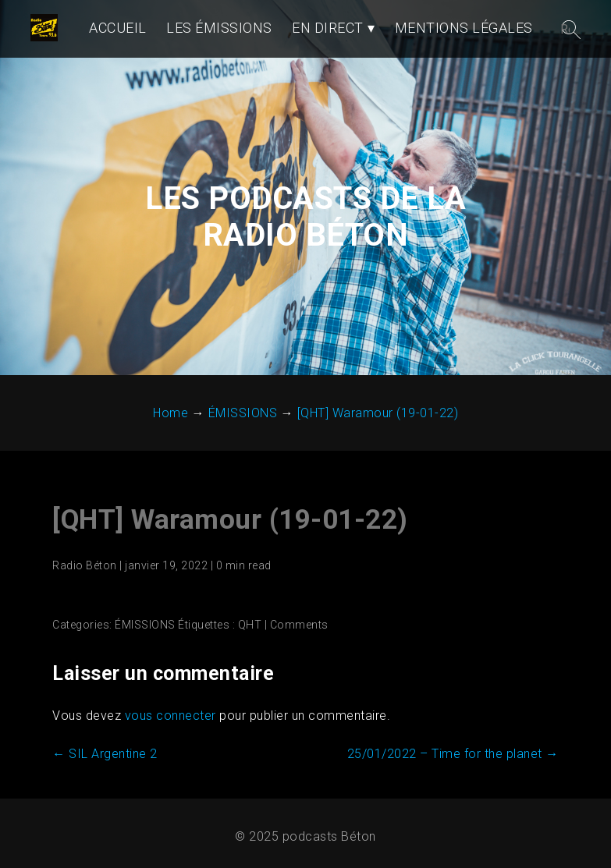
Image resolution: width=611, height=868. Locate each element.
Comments (299, 625)
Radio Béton (85, 565)
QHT (250, 625)
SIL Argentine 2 (105, 754)
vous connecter (171, 716)
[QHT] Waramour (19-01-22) (230, 520)
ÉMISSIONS (145, 625)
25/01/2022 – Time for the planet (453, 754)
